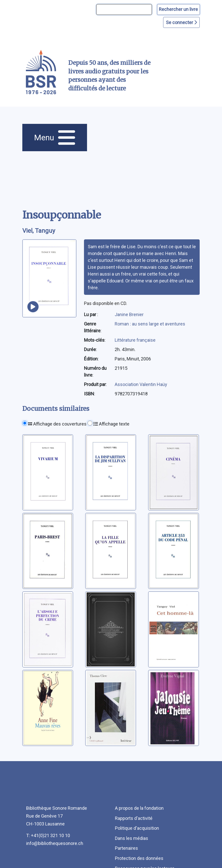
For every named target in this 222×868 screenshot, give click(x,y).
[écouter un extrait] (33, 307)
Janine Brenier (129, 314)
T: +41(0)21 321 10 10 (48, 835)
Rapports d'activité (134, 818)
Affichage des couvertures (57, 424)
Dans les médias (132, 838)
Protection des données (139, 858)
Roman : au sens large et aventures (150, 324)
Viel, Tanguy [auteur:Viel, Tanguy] (39, 231)
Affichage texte (111, 424)
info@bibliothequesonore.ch (55, 843)
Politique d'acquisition (137, 828)
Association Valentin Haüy (141, 384)
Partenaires (126, 848)
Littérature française (135, 340)
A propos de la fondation (139, 808)
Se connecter (181, 22)
